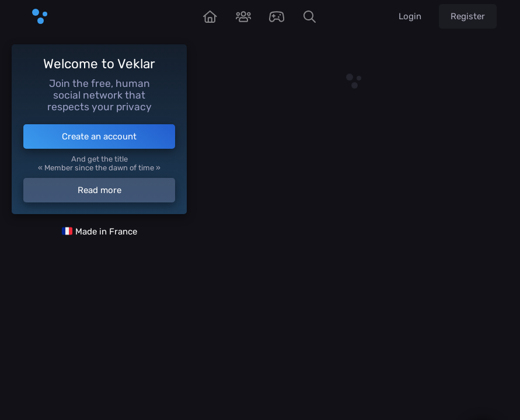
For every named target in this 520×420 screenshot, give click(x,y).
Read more (100, 190)
